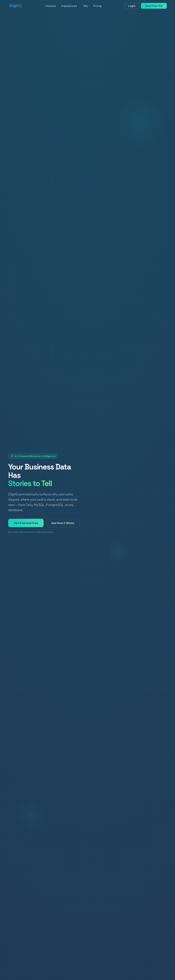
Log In (132, 6)
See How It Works (63, 523)
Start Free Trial (154, 6)
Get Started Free (26, 523)
